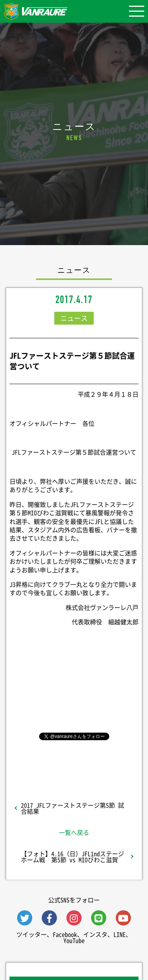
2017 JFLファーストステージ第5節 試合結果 (72, 808)
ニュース (74, 318)
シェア (74, 685)
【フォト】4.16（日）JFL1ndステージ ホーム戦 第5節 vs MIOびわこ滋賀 (76, 857)
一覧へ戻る (74, 832)
